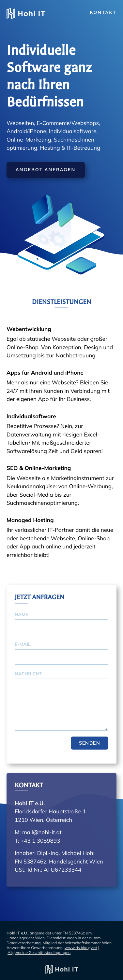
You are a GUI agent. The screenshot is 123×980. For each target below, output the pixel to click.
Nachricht (28, 674)
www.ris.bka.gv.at (81, 948)
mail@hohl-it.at (42, 832)
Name (22, 614)
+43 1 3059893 (40, 841)
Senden (90, 743)
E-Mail (23, 644)
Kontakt (103, 13)
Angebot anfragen (46, 170)
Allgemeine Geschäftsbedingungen (39, 952)
